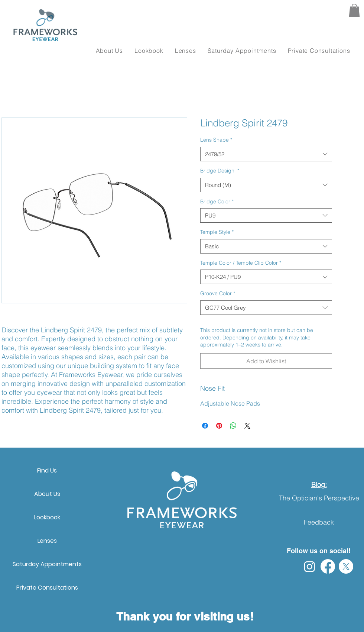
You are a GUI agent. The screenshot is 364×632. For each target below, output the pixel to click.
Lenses (47, 541)
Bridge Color (217, 201)
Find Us (47, 470)
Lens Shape (216, 140)
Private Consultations (47, 588)
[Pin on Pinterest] (219, 426)
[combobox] (266, 154)
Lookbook (47, 517)
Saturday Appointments (47, 564)
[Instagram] (310, 566)
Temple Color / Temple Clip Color (241, 263)
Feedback (319, 522)
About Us (47, 494)
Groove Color (218, 293)
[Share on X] (247, 426)
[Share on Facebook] (205, 426)
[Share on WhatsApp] (233, 426)
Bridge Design (220, 171)
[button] (354, 10)
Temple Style (217, 232)
